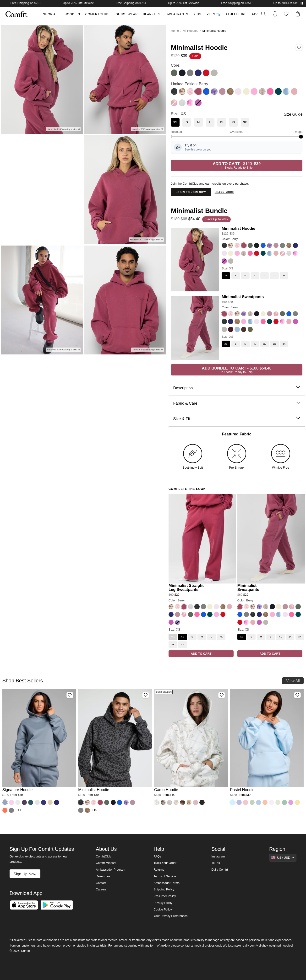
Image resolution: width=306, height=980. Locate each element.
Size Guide (293, 114)
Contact (101, 883)
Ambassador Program (111, 870)
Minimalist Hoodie (238, 228)
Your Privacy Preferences (170, 916)
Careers (101, 889)
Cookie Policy (163, 910)
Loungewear (126, 14)
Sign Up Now (25, 874)
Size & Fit (237, 419)
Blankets (152, 14)
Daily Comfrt (220, 870)
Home (175, 31)
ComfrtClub (97, 14)
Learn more (224, 192)
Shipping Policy (164, 889)
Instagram (218, 857)
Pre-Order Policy (165, 896)
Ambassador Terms (166, 883)
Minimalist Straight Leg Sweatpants (186, 587)
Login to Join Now (191, 192)
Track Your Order (165, 863)
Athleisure (236, 14)
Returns (159, 870)
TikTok (216, 863)
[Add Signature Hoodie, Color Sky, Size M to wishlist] (70, 695)
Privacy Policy (163, 903)
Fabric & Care (237, 403)
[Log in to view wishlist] (286, 14)
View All (293, 681)
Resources (103, 876)
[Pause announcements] (302, 3)
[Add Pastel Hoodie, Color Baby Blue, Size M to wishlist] (297, 695)
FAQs (157, 857)
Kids (197, 14)
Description (237, 388)
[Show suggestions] (283, 858)
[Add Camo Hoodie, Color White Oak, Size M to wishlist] (222, 695)
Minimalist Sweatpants (243, 297)
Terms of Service (165, 876)
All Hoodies (191, 31)
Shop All (51, 14)
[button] (299, 14)
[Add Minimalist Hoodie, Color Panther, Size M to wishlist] (146, 695)
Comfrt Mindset (106, 863)
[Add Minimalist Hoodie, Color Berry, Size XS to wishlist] (299, 48)
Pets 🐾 (213, 14)
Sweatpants (177, 14)
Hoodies (72, 14)
